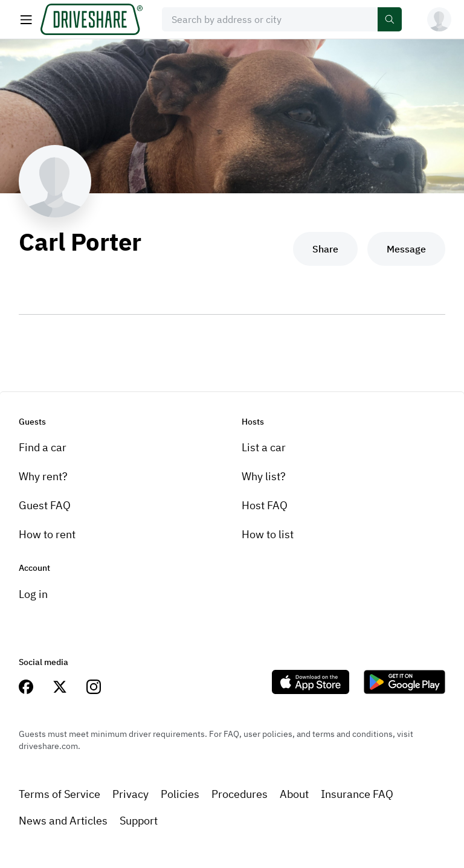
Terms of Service (60, 794)
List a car (264, 447)
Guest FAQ (45, 505)
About (294, 794)
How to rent (47, 534)
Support (139, 821)
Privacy (130, 794)
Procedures (240, 794)
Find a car (43, 447)
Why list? (264, 476)
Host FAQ (265, 505)
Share (325, 249)
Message (406, 249)
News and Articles (63, 821)
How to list (268, 534)
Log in (33, 594)
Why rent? (43, 476)
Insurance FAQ (357, 794)
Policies (180, 794)
